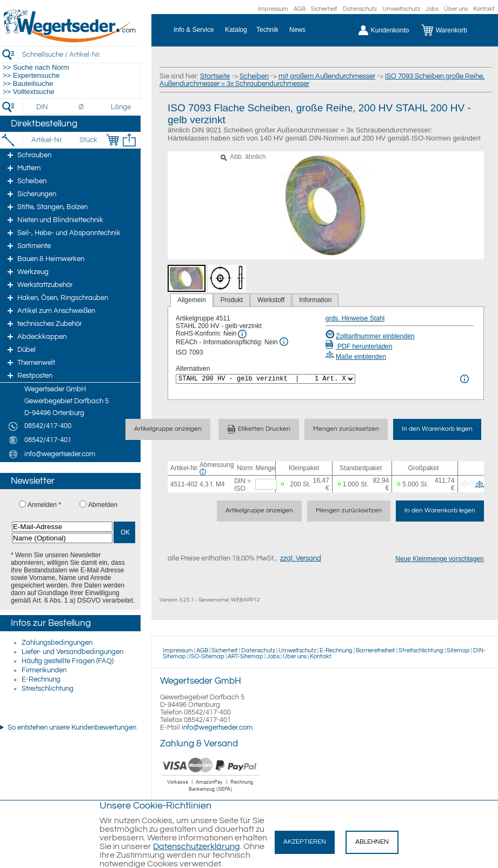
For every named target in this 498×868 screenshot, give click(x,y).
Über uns (456, 9)
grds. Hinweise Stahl (355, 318)
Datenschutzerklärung (197, 846)
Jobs (432, 9)
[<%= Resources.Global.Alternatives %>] (265, 379)
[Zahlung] (211, 793)
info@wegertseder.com (217, 727)
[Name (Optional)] (62, 538)
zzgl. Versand (301, 558)
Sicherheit (324, 9)
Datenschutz (360, 9)
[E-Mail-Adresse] (62, 527)
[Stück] (88, 140)
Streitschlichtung (48, 689)
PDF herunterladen (359, 346)
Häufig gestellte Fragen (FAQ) (68, 661)
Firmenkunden (44, 670)
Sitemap (458, 650)
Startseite (215, 76)
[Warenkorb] (452, 30)
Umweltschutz (401, 9)
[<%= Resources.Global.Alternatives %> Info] (464, 379)
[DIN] (42, 107)
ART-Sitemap (245, 656)
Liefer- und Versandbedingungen (72, 652)
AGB (300, 9)
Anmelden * (44, 505)
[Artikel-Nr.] (47, 140)
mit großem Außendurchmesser (327, 76)
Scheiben (254, 76)
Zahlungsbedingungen (57, 643)
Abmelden (103, 505)
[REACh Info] (284, 342)
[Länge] (121, 107)
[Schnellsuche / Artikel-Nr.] (81, 54)
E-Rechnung (41, 679)
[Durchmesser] (82, 107)
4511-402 (184, 484)
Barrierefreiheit (376, 650)
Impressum (273, 9)
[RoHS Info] (242, 334)
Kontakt (484, 9)
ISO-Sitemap (207, 656)
